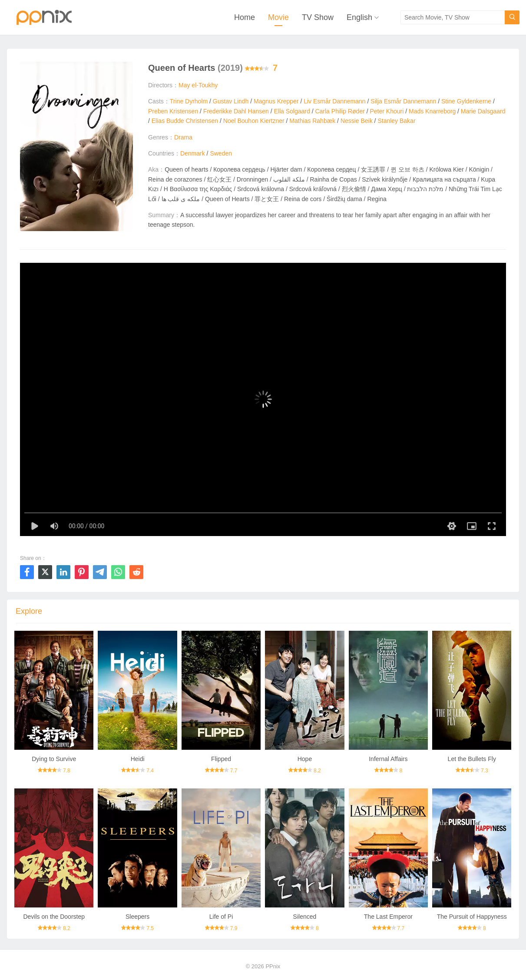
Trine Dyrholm (189, 101)
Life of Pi (221, 917)
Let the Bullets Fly (472, 759)
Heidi (138, 759)
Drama (183, 137)
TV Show (318, 17)
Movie (278, 17)
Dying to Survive (54, 759)
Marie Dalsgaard (483, 111)
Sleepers (137, 917)
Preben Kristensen (173, 111)
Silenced (305, 917)
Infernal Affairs (388, 759)
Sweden (221, 153)
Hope (305, 759)
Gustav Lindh (231, 101)
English (359, 17)
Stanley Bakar (396, 121)
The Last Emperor (388, 917)
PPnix (273, 966)
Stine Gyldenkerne (466, 101)
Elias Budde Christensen (185, 121)
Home (245, 17)
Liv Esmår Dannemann (334, 101)
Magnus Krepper (276, 101)
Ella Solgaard (292, 111)
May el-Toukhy (198, 85)
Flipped (221, 759)
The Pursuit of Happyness (472, 917)
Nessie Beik (357, 121)
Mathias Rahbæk (312, 121)
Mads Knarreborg (432, 111)
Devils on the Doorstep (54, 917)
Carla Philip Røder (340, 111)
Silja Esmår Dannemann (403, 101)
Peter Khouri (387, 111)
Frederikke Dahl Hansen (236, 111)
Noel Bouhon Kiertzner (254, 121)
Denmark (193, 153)
